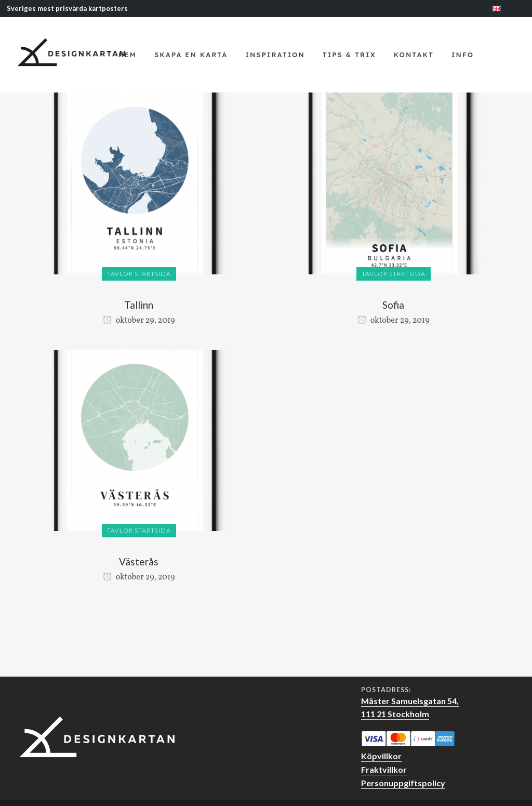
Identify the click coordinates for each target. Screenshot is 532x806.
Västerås (139, 561)
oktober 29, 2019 (139, 321)
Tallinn (139, 305)
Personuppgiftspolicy (403, 783)
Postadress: (386, 690)
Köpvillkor (381, 756)
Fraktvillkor (384, 769)
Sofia (393, 305)
